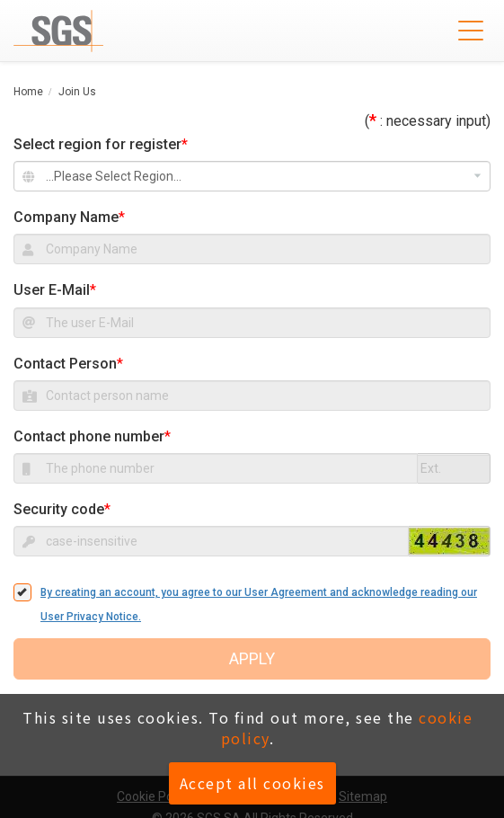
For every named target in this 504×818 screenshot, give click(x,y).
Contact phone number (89, 436)
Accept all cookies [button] (252, 783)
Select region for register (101, 144)
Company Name (66, 217)
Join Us (77, 92)
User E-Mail (52, 290)
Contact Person (65, 364)
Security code (59, 509)
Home (28, 92)
